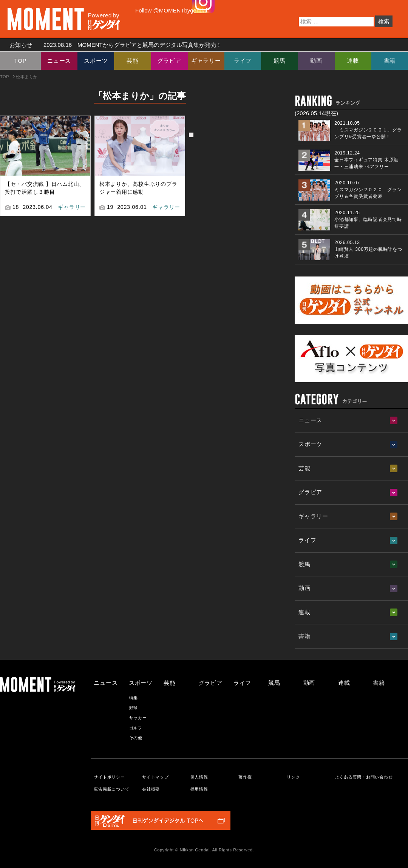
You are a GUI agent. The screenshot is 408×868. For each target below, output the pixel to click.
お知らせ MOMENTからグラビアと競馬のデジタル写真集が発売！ (113, 45)
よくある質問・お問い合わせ (364, 777)
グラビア (169, 61)
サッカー (138, 718)
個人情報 (199, 777)
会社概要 (151, 789)
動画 (316, 61)
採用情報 (199, 789)
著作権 (245, 777)
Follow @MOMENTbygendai (171, 10)
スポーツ (96, 61)
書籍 (390, 61)
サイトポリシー (109, 777)
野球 (134, 708)
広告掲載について (111, 789)
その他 (136, 738)
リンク (293, 777)
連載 (353, 61)
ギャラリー (206, 61)
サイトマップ (155, 777)
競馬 (280, 61)
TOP (21, 61)
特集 (134, 698)
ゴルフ (136, 728)
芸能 (133, 61)
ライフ (243, 61)
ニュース (59, 61)
